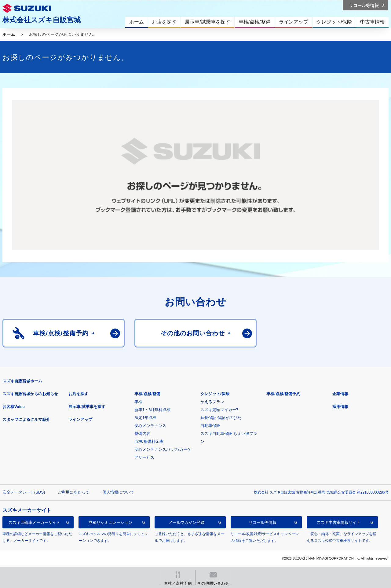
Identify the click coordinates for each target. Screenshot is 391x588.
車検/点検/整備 (147, 394)
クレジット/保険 (215, 394)
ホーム (9, 34)
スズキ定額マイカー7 (219, 410)
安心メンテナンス (150, 426)
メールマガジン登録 (186, 522)
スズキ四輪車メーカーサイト (34, 522)
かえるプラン (212, 402)
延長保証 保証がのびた (221, 418)
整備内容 (142, 434)
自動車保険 (210, 426)
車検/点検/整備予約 (283, 394)
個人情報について (118, 492)
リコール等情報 (263, 522)
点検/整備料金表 (149, 441)
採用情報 (340, 407)
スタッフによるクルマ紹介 (26, 419)
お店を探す (78, 394)
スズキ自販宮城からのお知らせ (30, 394)
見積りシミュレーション (110, 522)
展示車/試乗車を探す (87, 407)
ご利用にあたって (74, 492)
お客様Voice (14, 407)
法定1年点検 (145, 418)
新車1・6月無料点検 (152, 410)
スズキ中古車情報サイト (339, 522)
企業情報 (340, 394)
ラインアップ (80, 419)
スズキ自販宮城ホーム (22, 381)
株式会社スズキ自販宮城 (42, 20)
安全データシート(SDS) (24, 492)
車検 (138, 402)
